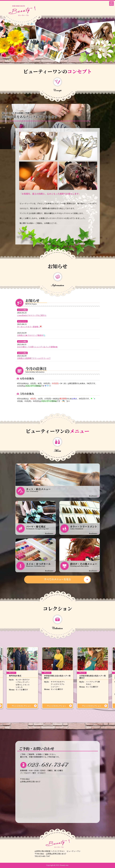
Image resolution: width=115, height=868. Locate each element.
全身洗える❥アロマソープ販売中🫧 (31, 335)
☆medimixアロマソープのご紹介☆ (32, 315)
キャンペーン (22, 321)
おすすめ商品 (22, 310)
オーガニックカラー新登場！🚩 (30, 327)
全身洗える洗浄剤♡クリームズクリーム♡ (34, 358)
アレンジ (12, 673)
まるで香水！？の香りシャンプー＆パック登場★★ (37, 347)
